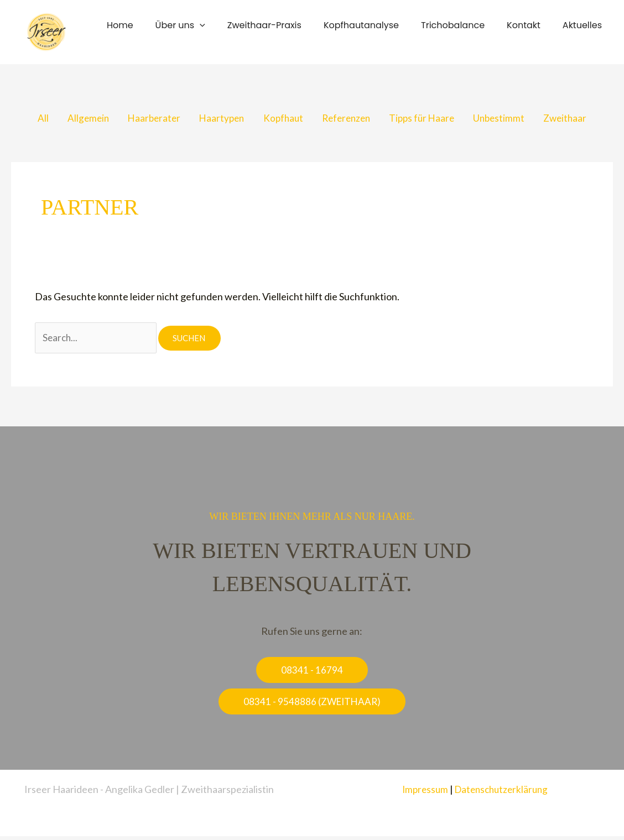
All (29, 119)
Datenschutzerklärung (502, 793)
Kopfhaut (281, 119)
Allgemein (77, 119)
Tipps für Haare (427, 119)
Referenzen (347, 119)
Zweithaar (578, 119)
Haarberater (146, 119)
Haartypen (217, 119)
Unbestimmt (508, 119)
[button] (224, 25)
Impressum (422, 793)
